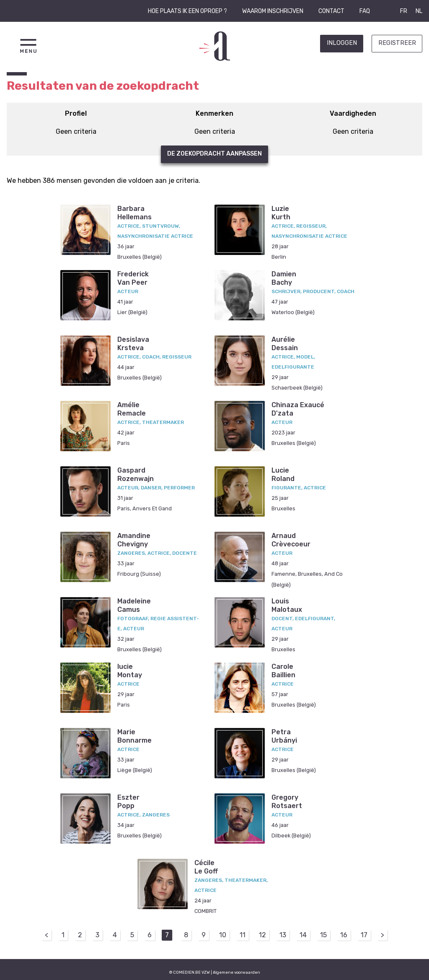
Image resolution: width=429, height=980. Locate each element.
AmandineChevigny (134, 540)
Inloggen (342, 43)
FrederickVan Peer (133, 278)
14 (303, 935)
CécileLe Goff (206, 867)
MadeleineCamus (134, 605)
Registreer (397, 43)
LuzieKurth (281, 213)
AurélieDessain (285, 343)
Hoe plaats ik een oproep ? (187, 11)
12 (262, 935)
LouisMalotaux (287, 605)
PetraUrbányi (284, 736)
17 (364, 935)
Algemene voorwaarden (236, 972)
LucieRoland (283, 474)
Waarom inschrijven (273, 11)
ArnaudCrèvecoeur (291, 540)
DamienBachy (284, 278)
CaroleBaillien (283, 671)
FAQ (365, 11)
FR (404, 11)
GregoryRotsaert (287, 801)
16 (344, 935)
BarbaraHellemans (134, 213)
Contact (331, 11)
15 (323, 935)
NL (419, 11)
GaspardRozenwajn (136, 474)
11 (243, 935)
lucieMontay (130, 671)
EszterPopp (128, 801)
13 (283, 935)
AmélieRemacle (132, 409)
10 (223, 935)
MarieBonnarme (134, 736)
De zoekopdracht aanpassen (214, 154)
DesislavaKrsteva (133, 343)
